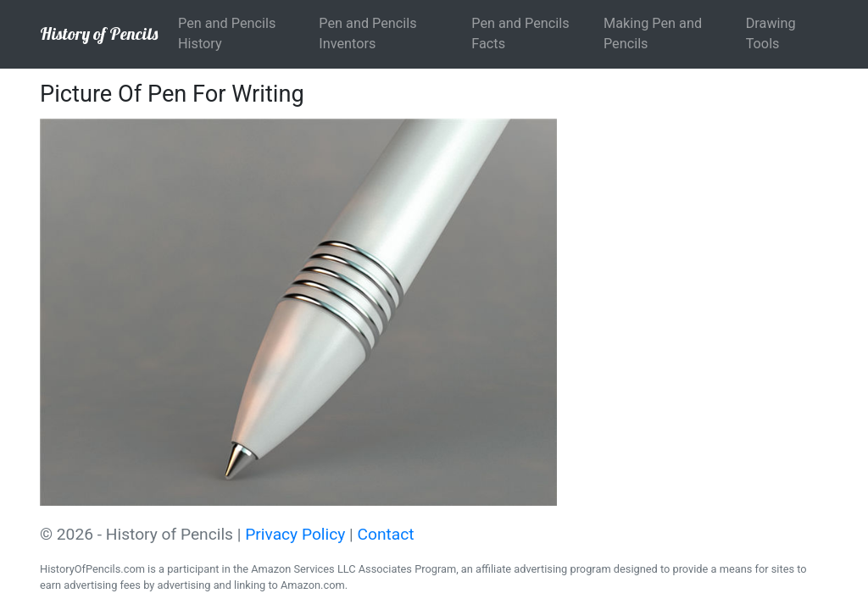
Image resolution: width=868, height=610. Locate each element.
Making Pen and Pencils (653, 33)
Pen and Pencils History (227, 33)
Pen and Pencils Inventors (367, 33)
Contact (386, 534)
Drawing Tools (771, 33)
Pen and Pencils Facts (520, 33)
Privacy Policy (295, 534)
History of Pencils (99, 33)
